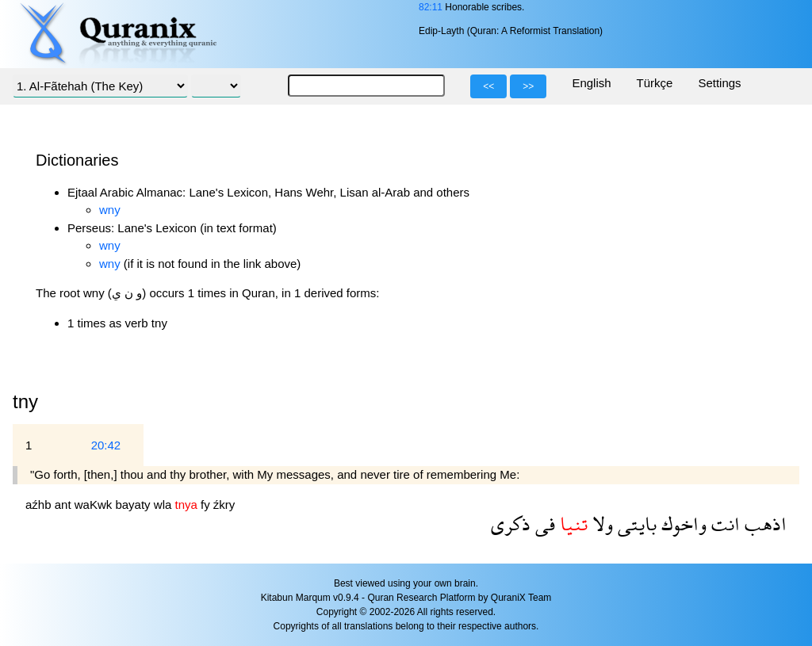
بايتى (635, 524)
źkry (224, 505)
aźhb (40, 505)
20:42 (106, 445)
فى (543, 524)
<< (488, 86)
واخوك (682, 524)
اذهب (763, 524)
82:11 (431, 7)
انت (723, 524)
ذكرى (511, 524)
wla (165, 505)
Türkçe (655, 83)
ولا (600, 524)
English (591, 83)
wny (110, 210)
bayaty (134, 505)
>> (528, 86)
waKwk (95, 505)
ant (65, 505)
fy (207, 505)
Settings (719, 83)
